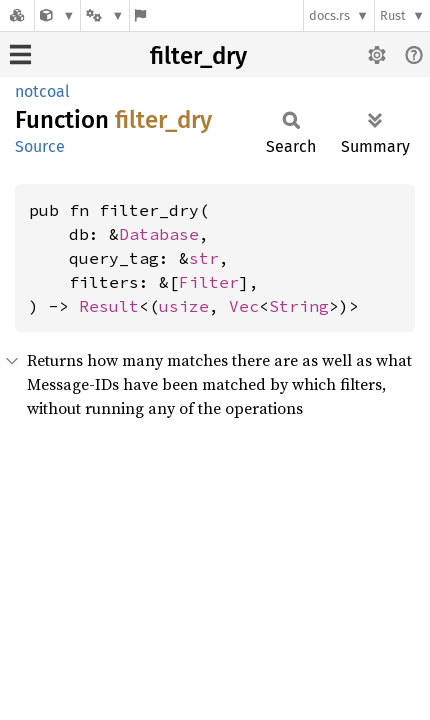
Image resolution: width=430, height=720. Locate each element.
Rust (393, 15)
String (299, 306)
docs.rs (329, 15)
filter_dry (198, 56)
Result (109, 306)
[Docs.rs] (17, 15)
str (204, 258)
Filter (209, 282)
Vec (244, 306)
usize (184, 306)
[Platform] (105, 15)
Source (40, 146)
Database (159, 234)
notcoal (42, 91)
